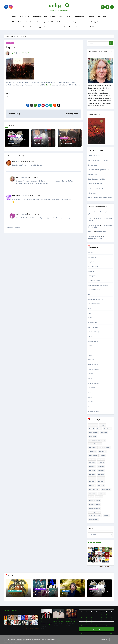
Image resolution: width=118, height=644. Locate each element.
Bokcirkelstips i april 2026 (97, 179)
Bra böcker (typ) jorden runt (96, 22)
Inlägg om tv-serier (43, 27)
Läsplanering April (71, 114)
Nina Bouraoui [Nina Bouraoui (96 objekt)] (106, 489)
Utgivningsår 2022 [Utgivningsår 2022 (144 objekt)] (95, 501)
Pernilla (49, 85)
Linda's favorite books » (106, 566)
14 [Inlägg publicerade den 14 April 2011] (96, 618)
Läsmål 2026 (101, 17)
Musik (90, 355)
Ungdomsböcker (94, 411)
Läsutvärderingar (94, 332)
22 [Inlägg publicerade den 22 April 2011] (101, 621)
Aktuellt (91, 253)
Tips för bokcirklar (54, 22)
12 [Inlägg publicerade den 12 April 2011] (86, 618)
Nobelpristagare (77, 22)
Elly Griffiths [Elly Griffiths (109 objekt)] (93, 448)
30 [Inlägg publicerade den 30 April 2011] (106, 624)
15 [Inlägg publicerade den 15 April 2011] (101, 618)
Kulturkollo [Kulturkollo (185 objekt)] (102, 451)
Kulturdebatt (93, 322)
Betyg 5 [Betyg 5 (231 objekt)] (99, 429)
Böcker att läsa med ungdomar (23, 22)
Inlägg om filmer (28, 27)
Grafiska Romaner (94, 304)
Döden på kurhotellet (95, 184)
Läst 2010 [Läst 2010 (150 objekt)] (92, 459)
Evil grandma (93, 165)
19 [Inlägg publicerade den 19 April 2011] (86, 621)
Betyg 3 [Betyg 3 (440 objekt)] (102, 425)
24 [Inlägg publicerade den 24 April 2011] (111, 621)
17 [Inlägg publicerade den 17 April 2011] (111, 618)
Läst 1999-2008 (50, 17)
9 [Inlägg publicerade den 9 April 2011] (106, 615)
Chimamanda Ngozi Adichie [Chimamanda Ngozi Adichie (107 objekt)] (97, 440)
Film (90, 294)
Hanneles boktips (94, 236)
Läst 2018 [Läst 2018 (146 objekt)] (92, 474)
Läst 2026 (90, 17)
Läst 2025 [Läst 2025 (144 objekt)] (101, 486)
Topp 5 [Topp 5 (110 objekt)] (91, 497)
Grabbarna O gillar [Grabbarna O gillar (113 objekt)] (105, 448)
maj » (112, 631)
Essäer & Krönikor (94, 290)
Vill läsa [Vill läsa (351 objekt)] (107, 516)
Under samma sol (94, 156)
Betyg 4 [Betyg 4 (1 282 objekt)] (92, 429)
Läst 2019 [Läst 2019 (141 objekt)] (101, 474)
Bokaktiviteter (93, 266)
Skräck (90, 392)
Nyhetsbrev (37, 17)
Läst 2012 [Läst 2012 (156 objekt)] (92, 463)
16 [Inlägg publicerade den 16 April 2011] (106, 618)
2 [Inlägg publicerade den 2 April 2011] (106, 612)
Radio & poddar (93, 364)
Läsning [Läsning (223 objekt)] (103, 455)
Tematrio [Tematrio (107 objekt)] (102, 493)
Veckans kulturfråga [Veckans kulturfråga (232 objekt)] (95, 516)
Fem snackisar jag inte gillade (98, 160)
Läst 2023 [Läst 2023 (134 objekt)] (101, 482)
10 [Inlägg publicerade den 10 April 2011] (111, 615)
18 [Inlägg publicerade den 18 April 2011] (81, 621)
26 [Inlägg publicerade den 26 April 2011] (86, 624)
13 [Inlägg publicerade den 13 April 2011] (91, 618)
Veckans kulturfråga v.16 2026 (99, 170)
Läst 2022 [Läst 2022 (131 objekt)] (92, 482)
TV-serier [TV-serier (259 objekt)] (99, 497)
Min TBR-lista (91, 27)
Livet (90, 346)
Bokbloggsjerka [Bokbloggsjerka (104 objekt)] (94, 433)
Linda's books (95, 543)
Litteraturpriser (93, 341)
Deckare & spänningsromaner (98, 285)
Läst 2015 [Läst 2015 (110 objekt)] (101, 467)
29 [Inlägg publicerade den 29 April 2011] (101, 624)
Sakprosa (91, 378)
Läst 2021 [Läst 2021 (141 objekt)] (101, 478)
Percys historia (93, 174)
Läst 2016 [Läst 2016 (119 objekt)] (92, 470)
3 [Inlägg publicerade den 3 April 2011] (111, 612)
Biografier (92, 262)
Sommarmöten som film (96, 188)
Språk (90, 397)
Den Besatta (17, 194)
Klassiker (91, 308)
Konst (90, 313)
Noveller (91, 360)
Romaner (91, 374)
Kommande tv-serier (77, 27)
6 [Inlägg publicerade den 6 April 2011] (91, 615)
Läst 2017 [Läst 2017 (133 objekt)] (101, 470)
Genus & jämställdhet (96, 299)
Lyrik (90, 350)
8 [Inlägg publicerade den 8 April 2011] (101, 615)
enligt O (59, 6)
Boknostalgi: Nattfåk (42, 141)
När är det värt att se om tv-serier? (100, 198)
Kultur (90, 318)
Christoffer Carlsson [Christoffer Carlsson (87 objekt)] (95, 444)
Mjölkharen (92, 193)
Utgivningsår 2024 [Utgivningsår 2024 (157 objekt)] (95, 508)
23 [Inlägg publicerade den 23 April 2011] (106, 621)
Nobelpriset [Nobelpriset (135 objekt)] (93, 493)
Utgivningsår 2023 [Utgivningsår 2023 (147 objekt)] (95, 504)
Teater (90, 402)
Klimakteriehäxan (94, 225)
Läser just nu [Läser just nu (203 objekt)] (93, 455)
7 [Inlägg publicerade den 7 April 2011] (96, 615)
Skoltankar (92, 388)
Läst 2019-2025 (78, 17)
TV (89, 406)
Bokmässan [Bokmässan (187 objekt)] (93, 436)
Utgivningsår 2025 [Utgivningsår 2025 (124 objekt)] (95, 512)
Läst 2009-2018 (64, 17)
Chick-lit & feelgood (95, 280)
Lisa (14, 159)
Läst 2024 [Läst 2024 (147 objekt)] (92, 486)
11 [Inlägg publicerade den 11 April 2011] (81, 618)
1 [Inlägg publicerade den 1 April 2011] (101, 612)
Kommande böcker (60, 27)
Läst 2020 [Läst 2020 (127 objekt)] (92, 478)
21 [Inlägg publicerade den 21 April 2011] (96, 621)
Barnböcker (92, 257)
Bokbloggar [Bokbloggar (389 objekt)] (108, 429)
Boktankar (10, 43)
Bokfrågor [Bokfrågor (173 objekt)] (104, 433)
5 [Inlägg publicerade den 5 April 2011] (86, 615)
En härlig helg (14, 114)
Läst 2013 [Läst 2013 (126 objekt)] (101, 463)
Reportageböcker (94, 369)
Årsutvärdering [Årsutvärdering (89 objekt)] (94, 520)
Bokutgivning (93, 276)
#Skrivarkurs (31, 53)
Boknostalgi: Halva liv (68, 141)
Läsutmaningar (93, 327)
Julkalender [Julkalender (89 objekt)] (93, 451)
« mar (81, 631)
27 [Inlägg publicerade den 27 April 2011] (91, 624)
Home (14, 17)
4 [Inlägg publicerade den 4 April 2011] (81, 615)
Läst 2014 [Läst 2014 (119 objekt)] (92, 467)
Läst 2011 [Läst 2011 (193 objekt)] (101, 459)
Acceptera (104, 640)
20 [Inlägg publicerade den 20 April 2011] (91, 621)
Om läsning (41, 22)
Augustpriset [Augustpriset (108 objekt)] (93, 425)
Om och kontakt (25, 17)
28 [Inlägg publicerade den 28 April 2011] (96, 624)
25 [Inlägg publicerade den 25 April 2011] (81, 624)
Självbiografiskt (94, 383)
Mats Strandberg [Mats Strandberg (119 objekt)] (94, 489)
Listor (66, 22)
